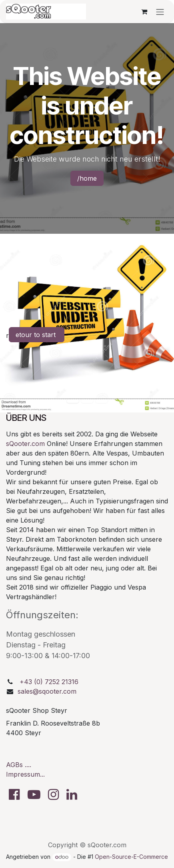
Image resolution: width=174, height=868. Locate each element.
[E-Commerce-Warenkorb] (144, 12)
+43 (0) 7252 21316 (49, 682)
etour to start (37, 335)
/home (87, 178)
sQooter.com (25, 444)
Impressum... (25, 774)
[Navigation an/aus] (160, 12)
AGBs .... (19, 765)
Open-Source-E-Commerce (131, 857)
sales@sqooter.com (47, 691)
